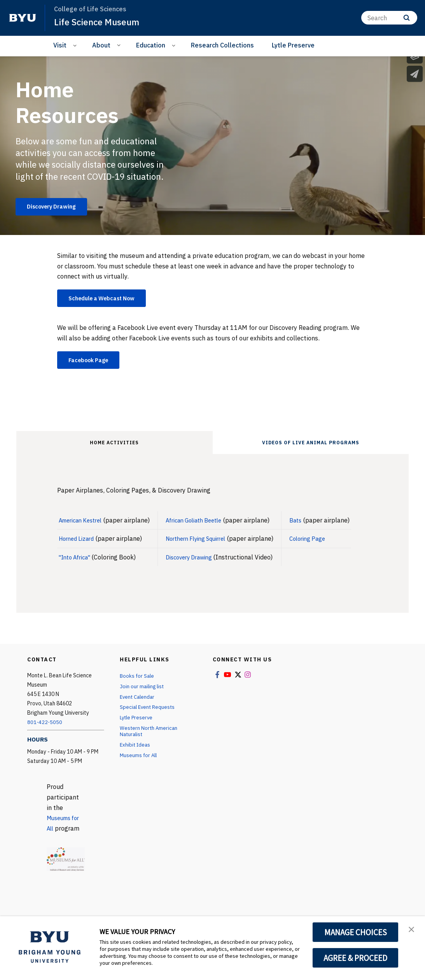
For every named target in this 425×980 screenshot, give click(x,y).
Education (151, 45)
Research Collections (222, 45)
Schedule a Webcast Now (108, 301)
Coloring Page (325, 543)
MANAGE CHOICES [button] (356, 932)
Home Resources (72, 102)
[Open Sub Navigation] (76, 45)
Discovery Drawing (199, 562)
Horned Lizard (79, 543)
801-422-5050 (45, 727)
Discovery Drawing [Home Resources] (56, 208)
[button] (412, 930)
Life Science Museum (99, 22)
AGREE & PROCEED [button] (356, 958)
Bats (312, 525)
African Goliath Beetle (204, 525)
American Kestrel (83, 525)
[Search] (389, 18)
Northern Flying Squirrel (206, 543)
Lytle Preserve (293, 45)
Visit (60, 45)
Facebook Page (93, 364)
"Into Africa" (78, 562)
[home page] (23, 18)
